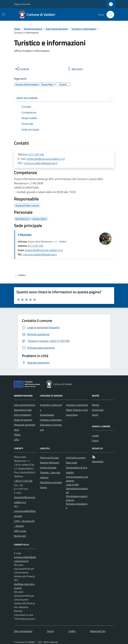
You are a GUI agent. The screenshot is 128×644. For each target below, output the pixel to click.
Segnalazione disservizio (77, 490)
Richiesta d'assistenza (77, 506)
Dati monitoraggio (23, 631)
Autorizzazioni (47, 415)
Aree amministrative (24, 405)
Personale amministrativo (25, 427)
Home (17, 29)
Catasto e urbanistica (51, 420)
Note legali (72, 463)
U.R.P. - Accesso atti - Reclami (24, 523)
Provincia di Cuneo (49, 458)
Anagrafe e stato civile (51, 407)
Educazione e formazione (51, 427)
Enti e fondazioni (23, 415)
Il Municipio (25, 235)
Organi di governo (23, 420)
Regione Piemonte (22, 4)
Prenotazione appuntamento (77, 498)
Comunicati (98, 410)
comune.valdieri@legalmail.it (41, 163)
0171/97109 (36, 154)
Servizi (50, 631)
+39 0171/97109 (23, 481)
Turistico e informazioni (84, 29)
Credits (72, 631)
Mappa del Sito (98, 631)
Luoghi (95, 436)
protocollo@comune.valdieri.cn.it (46, 159)
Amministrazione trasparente (77, 479)
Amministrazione (33, 29)
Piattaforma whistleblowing (51, 485)
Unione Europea (48, 467)
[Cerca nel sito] (109, 15)
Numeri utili (20, 536)
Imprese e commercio (77, 405)
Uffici (17, 440)
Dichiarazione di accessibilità (77, 470)
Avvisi (95, 415)
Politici (17, 435)
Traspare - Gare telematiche (50, 475)
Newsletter (98, 461)
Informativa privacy (76, 458)
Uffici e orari (20, 531)
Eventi (95, 440)
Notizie (95, 405)
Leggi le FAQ (72, 485)
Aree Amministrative (57, 29)
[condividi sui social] (22, 69)
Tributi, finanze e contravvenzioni (77, 412)
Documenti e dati (23, 410)
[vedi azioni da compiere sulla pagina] (75, 69)
